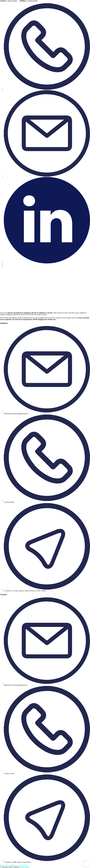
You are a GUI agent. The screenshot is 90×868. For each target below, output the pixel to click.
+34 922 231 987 (12, 1)
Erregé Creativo (25, 867)
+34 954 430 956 (32, 1)
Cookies (25, 865)
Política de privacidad (7, 865)
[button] (45, 282)
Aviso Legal (18, 865)
